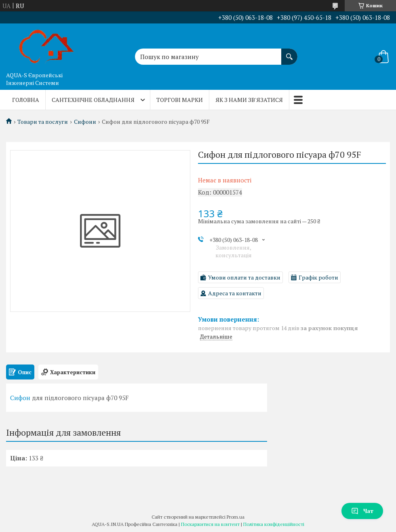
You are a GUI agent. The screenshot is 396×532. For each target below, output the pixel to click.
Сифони (85, 122)
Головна (26, 100)
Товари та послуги (43, 122)
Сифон (20, 398)
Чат (362, 511)
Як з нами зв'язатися (249, 100)
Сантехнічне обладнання (93, 100)
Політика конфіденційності (274, 524)
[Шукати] (289, 53)
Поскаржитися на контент (210, 524)
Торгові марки (180, 100)
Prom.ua (236, 517)
